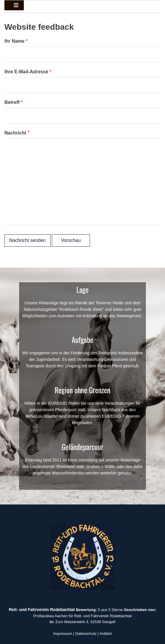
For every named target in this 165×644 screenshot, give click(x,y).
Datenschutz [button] (86, 634)
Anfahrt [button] (106, 634)
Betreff (12, 102)
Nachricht (15, 133)
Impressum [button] (63, 634)
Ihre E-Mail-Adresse (26, 72)
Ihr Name (14, 41)
